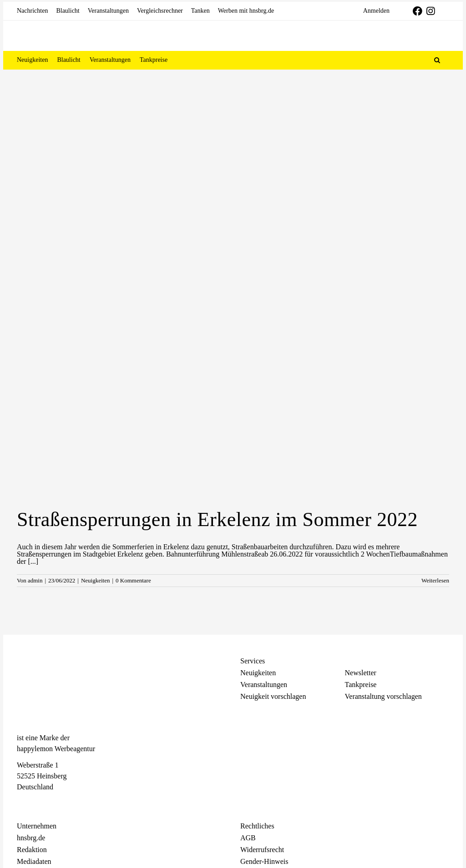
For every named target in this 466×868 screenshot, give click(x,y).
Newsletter (361, 673)
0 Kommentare (133, 580)
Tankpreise (361, 685)
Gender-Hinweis (264, 861)
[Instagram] (37, 803)
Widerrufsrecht (262, 850)
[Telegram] (53, 803)
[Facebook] (21, 803)
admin (35, 580)
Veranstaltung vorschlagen (383, 696)
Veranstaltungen (264, 685)
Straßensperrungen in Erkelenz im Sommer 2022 (217, 519)
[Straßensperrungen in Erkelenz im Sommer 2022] (233, 359)
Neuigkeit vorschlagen (273, 696)
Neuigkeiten (96, 580)
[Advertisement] (233, 138)
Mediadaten (34, 861)
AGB (248, 838)
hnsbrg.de (31, 838)
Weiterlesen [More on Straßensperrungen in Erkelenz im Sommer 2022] (435, 580)
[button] (437, 60)
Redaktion (32, 850)
